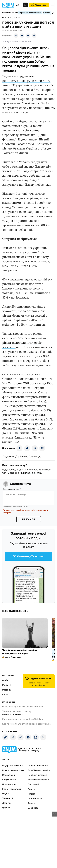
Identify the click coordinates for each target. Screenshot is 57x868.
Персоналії (34, 784)
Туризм (32, 803)
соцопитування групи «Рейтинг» (26, 81)
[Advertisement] (28, 840)
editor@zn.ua (44, 724)
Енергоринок (9, 780)
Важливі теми (10, 13)
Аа (25, 5)
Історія (31, 794)
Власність (33, 808)
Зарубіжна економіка (39, 770)
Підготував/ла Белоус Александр (22, 456)
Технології (8, 798)
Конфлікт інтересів (38, 775)
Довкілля (7, 803)
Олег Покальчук (13, 657)
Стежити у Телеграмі (28, 556)
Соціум (32, 789)
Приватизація (9, 784)
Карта (5, 695)
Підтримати (39, 5)
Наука (5, 794)
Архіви (6, 680)
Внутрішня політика (12, 766)
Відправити (28, 519)
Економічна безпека (38, 780)
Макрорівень (9, 775)
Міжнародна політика (13, 770)
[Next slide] (52, 13)
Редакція (7, 690)
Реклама (7, 685)
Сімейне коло (35, 799)
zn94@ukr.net (38, 719)
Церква (6, 808)
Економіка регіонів (12, 789)
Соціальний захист (38, 766)
